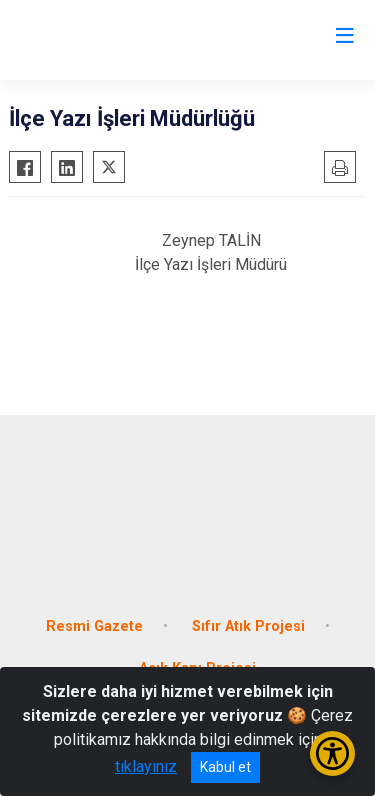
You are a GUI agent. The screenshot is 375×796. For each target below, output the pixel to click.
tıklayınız (146, 766)
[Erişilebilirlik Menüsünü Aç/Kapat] (332, 753)
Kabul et (225, 767)
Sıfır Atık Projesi (248, 626)
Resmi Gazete (94, 626)
